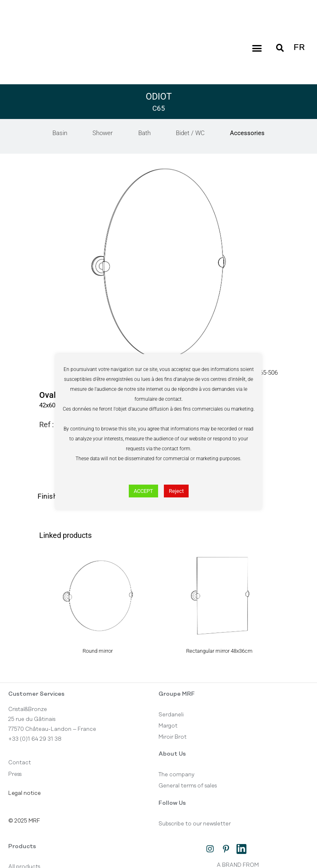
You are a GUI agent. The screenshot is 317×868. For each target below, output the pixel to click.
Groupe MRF (177, 694)
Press (15, 774)
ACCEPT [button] (143, 491)
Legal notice (25, 794)
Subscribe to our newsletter (195, 824)
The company (176, 775)
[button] (257, 48)
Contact (20, 763)
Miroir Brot (173, 737)
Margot (168, 726)
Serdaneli (171, 715)
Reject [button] (176, 491)
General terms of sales (188, 786)
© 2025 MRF (24, 821)
